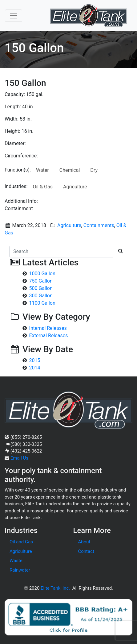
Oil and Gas (21, 542)
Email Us (19, 458)
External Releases (49, 335)
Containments (99, 225)
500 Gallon (41, 288)
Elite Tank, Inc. (55, 588)
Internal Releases (48, 328)
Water (42, 170)
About (84, 542)
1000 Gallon (42, 274)
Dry (94, 170)
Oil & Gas (43, 187)
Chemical (70, 170)
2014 (35, 368)
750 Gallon (41, 281)
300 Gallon (41, 296)
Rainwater (20, 570)
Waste (16, 561)
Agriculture (75, 187)
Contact (86, 551)
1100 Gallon (42, 303)
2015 (35, 360)
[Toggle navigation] (14, 16)
